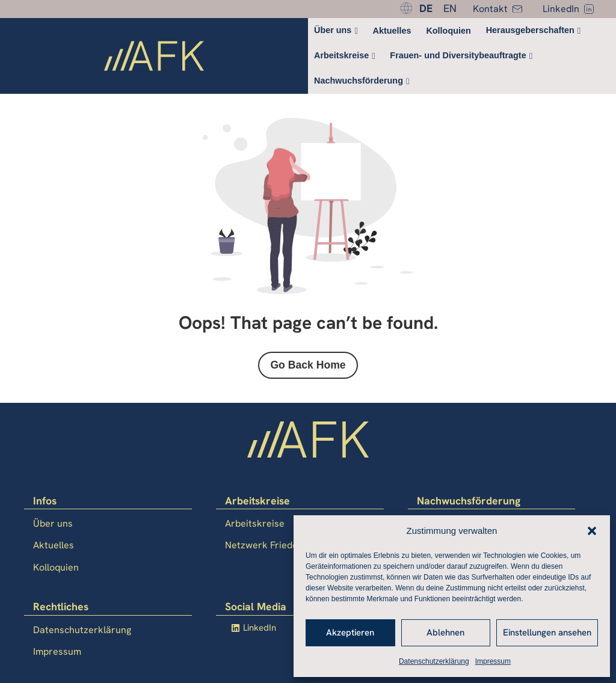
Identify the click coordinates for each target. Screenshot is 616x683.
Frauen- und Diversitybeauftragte (458, 55)
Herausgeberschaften (530, 30)
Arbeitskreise (341, 55)
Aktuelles (392, 31)
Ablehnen (445, 632)
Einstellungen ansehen (547, 632)
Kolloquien (448, 31)
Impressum (493, 661)
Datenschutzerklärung (434, 661)
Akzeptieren (350, 632)
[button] (592, 531)
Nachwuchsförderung (359, 81)
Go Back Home (308, 365)
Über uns (333, 30)
